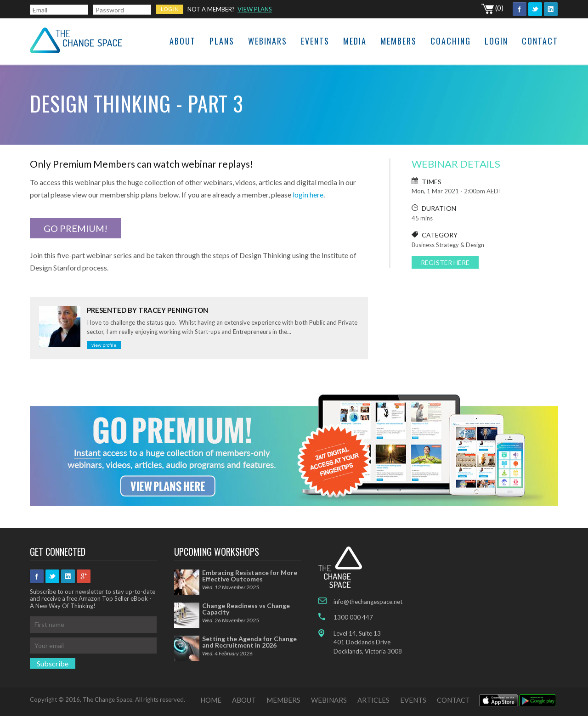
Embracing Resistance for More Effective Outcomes (250, 576)
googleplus (84, 576)
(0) (492, 8)
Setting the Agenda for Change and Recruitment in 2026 (249, 642)
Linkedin (551, 9)
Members (399, 41)
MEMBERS (283, 700)
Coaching (451, 41)
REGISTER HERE (445, 262)
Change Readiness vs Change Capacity (246, 609)
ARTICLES (373, 700)
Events (315, 41)
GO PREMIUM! (76, 228)
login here (308, 195)
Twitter (535, 9)
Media (355, 41)
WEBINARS (329, 700)
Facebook (520, 9)
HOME (211, 700)
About (183, 41)
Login (496, 41)
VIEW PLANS (255, 9)
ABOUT (244, 700)
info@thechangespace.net (368, 602)
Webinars (268, 41)
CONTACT (453, 700)
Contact (540, 41)
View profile (104, 345)
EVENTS (413, 700)
